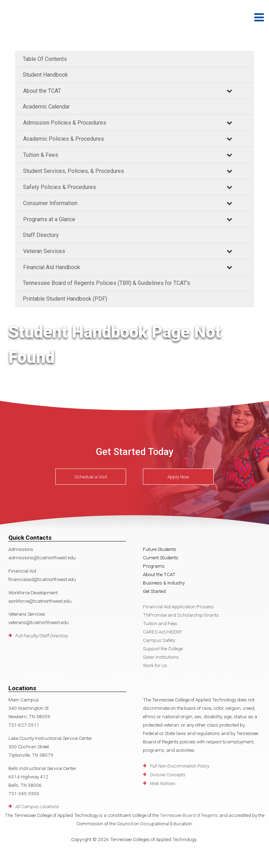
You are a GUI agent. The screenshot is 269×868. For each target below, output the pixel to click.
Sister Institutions (161, 657)
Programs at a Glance (49, 219)
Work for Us (155, 665)
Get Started (154, 591)
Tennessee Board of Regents (189, 815)
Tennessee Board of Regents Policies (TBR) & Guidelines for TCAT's (106, 283)
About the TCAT (42, 91)
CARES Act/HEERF (163, 632)
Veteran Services (44, 251)
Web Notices (163, 783)
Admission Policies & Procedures (65, 123)
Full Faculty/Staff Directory (42, 636)
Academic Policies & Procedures (64, 139)
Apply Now (178, 477)
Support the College (163, 649)
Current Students (161, 558)
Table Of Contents (45, 59)
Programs (154, 566)
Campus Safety (159, 640)
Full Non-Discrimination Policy (180, 766)
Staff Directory (41, 235)
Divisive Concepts (168, 775)
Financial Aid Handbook (52, 267)
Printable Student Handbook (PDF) (65, 299)
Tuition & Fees (41, 155)
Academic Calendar (46, 107)
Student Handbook (45, 75)
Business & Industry (164, 583)
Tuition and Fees (160, 623)
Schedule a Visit (91, 477)
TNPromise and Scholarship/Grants (181, 615)
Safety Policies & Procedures (60, 187)
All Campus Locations (37, 806)
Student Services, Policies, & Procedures (74, 171)
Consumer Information (50, 203)
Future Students (160, 549)
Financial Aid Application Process (178, 607)
